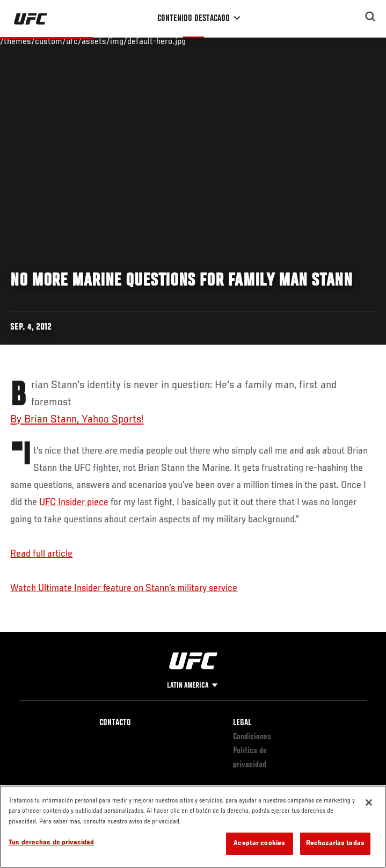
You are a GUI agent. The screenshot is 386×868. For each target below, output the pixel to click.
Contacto (115, 723)
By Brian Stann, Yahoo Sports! (77, 420)
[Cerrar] (369, 803)
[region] (193, 827)
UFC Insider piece (74, 502)
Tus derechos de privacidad (51, 843)
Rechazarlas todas (335, 844)
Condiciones (252, 737)
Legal (242, 723)
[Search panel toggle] (370, 17)
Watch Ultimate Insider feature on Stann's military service (124, 588)
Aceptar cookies (259, 844)
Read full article (41, 554)
